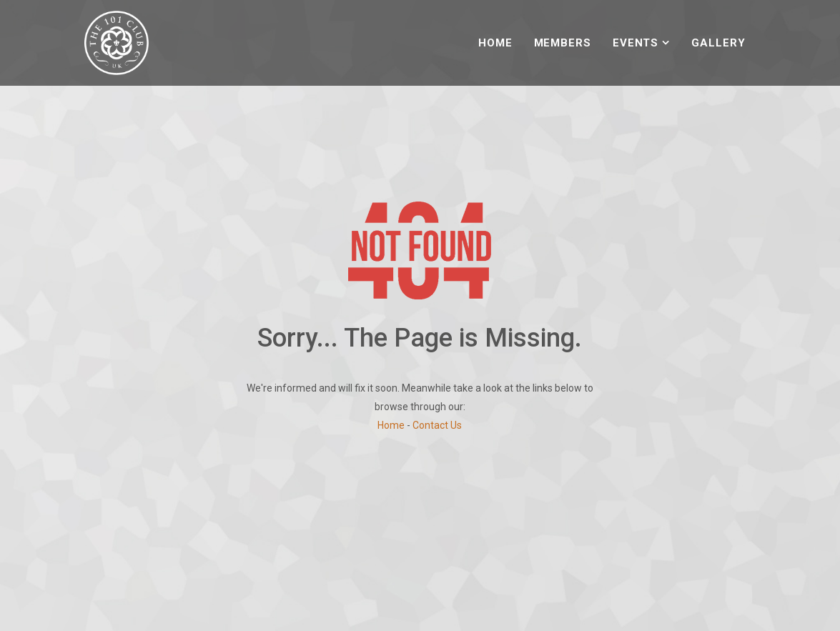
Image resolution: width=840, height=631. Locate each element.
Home (495, 43)
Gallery (718, 43)
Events (636, 43)
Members (563, 43)
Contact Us (437, 425)
